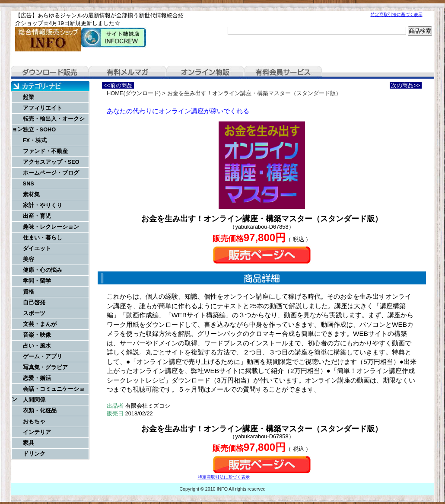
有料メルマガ (127, 72)
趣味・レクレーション (51, 227)
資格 (29, 292)
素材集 (31, 194)
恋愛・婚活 (37, 378)
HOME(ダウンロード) (134, 93)
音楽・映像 (37, 335)
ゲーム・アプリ (43, 356)
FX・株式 (35, 140)
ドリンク (34, 454)
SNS (29, 183)
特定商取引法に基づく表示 (397, 14)
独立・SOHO (40, 129)
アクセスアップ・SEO (51, 162)
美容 (29, 259)
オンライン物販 (205, 72)
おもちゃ (34, 421)
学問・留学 (37, 281)
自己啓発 (34, 302)
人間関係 (34, 400)
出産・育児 (37, 216)
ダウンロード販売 (50, 72)
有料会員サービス (283, 72)
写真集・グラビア (45, 367)
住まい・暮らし (43, 238)
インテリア (37, 432)
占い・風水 (37, 346)
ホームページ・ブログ (51, 173)
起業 (29, 97)
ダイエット (37, 248)
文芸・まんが (40, 324)
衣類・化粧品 (40, 410)
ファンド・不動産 (45, 151)
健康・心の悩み (43, 270)
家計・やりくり (43, 205)
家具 (29, 443)
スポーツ (34, 313)
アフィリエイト (43, 108)
